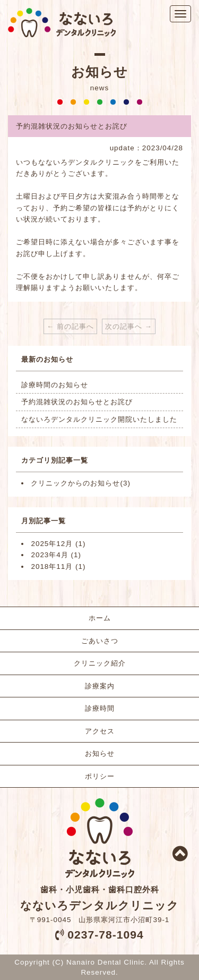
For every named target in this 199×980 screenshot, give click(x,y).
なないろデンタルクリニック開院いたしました (99, 419)
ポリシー (100, 776)
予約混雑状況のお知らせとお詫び (77, 402)
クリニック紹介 (100, 663)
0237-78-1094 (105, 935)
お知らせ (100, 753)
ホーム (100, 618)
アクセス (100, 731)
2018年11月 (52, 566)
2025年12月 (52, 544)
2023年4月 (49, 555)
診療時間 (100, 708)
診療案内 (100, 686)
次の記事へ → (129, 326)
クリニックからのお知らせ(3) (80, 483)
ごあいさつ (100, 641)
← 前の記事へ (70, 326)
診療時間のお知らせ (55, 385)
